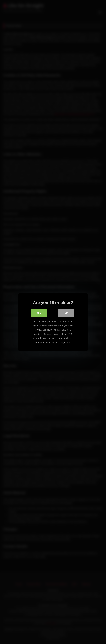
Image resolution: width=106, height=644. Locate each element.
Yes (39, 313)
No (66, 313)
